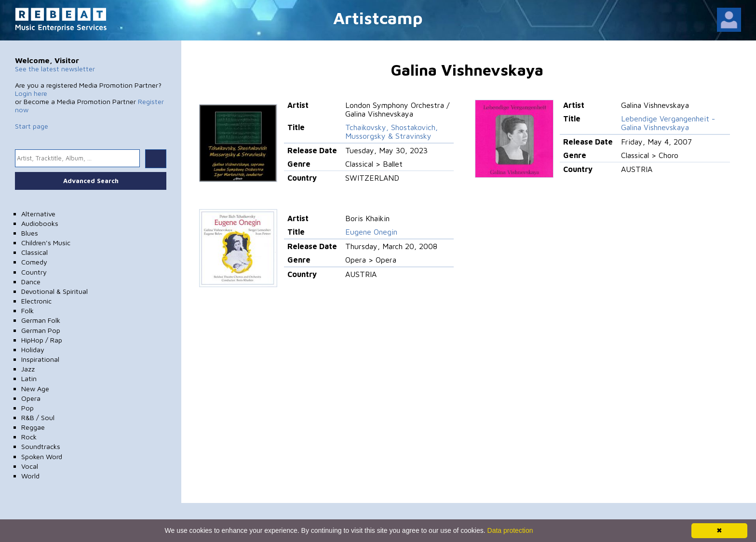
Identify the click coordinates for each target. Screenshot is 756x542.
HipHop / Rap (42, 340)
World (30, 476)
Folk (27, 311)
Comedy (34, 262)
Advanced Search (91, 181)
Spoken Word (42, 456)
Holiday (33, 350)
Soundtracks (41, 446)
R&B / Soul (38, 417)
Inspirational (40, 359)
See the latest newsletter (55, 69)
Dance (31, 282)
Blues (30, 233)
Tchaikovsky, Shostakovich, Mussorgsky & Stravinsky (391, 132)
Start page (32, 126)
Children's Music (46, 243)
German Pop (41, 330)
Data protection (510, 530)
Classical (34, 252)
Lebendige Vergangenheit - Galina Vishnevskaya (668, 123)
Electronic (36, 301)
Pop (27, 408)
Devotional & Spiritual (54, 291)
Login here (31, 93)
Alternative (38, 214)
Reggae (33, 427)
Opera (31, 398)
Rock (29, 437)
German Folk (41, 320)
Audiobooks (40, 223)
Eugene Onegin (371, 232)
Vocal (30, 466)
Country (34, 272)
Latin (29, 378)
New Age (35, 389)
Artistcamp (378, 18)
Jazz (28, 369)
